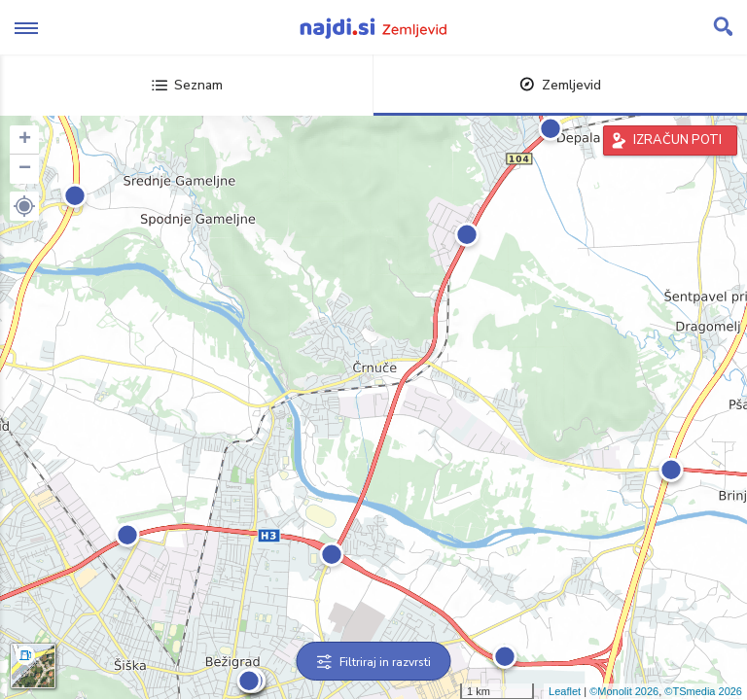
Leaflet (565, 691)
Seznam (187, 85)
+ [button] (25, 140)
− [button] (25, 169)
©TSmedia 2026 (703, 691)
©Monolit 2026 (624, 691)
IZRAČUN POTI (677, 140)
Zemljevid (560, 85)
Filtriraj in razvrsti (374, 662)
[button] (24, 206)
